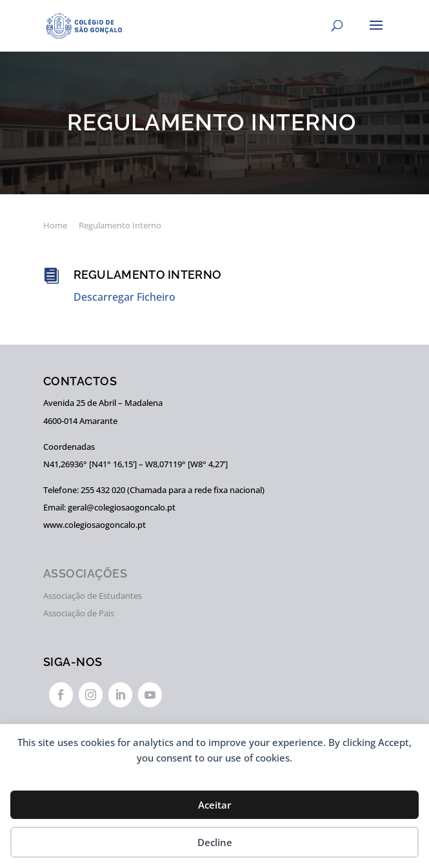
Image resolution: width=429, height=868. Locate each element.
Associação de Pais (79, 613)
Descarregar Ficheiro (125, 297)
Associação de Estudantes (93, 596)
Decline (215, 842)
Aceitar (214, 805)
